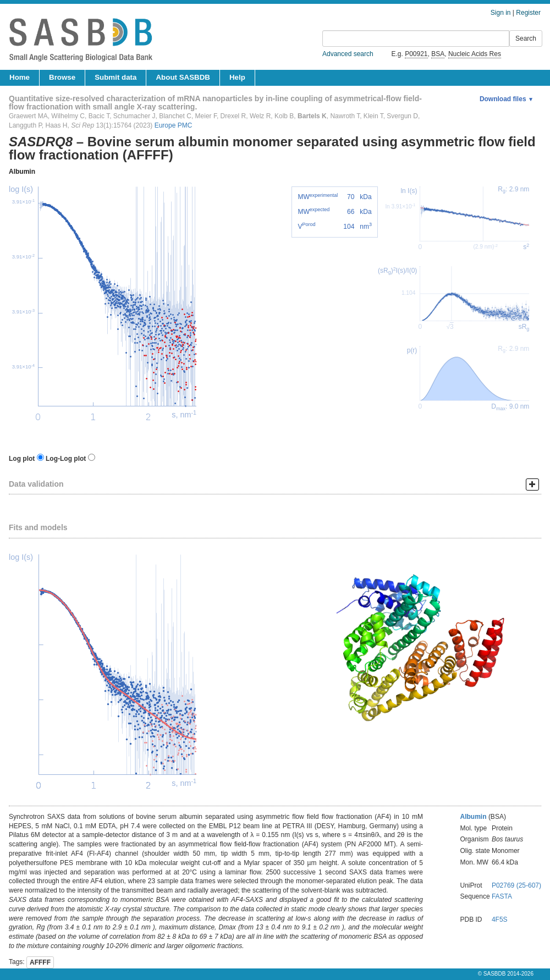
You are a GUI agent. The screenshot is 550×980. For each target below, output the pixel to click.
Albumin (22, 172)
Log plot (22, 459)
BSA (438, 54)
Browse (62, 77)
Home (20, 77)
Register (528, 13)
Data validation (36, 484)
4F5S (500, 920)
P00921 (416, 54)
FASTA (502, 896)
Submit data (116, 77)
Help (237, 77)
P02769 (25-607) (516, 885)
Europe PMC (174, 125)
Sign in (501, 13)
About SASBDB (183, 77)
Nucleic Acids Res (475, 54)
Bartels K (312, 116)
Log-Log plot (66, 459)
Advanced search (348, 54)
